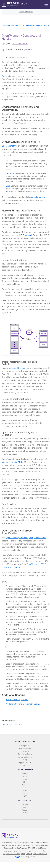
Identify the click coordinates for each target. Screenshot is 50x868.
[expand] (28, 50)
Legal (16, 851)
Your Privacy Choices (25, 857)
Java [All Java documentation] (25, 779)
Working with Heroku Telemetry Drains (23, 704)
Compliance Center (25, 754)
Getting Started (25, 746)
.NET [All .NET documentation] (25, 796)
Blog (25, 760)
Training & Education (25, 757)
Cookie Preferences (40, 854)
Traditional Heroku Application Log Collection (19, 363)
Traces (9, 161)
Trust (23, 854)
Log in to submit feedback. (12, 724)
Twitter (23, 824)
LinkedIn (30, 824)
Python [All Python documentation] (25, 785)
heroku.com (8, 851)
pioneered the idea (17, 368)
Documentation (25, 749)
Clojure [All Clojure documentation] (25, 793)
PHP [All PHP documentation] (25, 782)
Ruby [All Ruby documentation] (25, 776)
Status (25, 765)
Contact (29, 854)
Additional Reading (13, 695)
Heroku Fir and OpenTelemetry (21, 211)
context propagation (39, 197)
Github (26, 824)
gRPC (5, 582)
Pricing (25, 813)
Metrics (9, 173)
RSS (20, 824)
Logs (8, 186)
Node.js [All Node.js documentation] (25, 774)
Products (25, 810)
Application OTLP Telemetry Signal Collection (19, 434)
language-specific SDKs (12, 462)
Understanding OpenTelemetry (21, 142)
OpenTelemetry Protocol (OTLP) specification (26, 538)
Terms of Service (25, 851)
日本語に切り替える (20, 44)
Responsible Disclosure (11, 854)
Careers (25, 804)
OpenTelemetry (9, 146)
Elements (25, 807)
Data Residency (10, 504)
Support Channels (25, 763)
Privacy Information (39, 851)
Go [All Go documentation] (25, 788)
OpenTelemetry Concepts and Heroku (35, 25)
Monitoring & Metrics (10, 25)
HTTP (5, 647)
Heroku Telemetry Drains (14, 260)
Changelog (25, 751)
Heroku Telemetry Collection (16, 399)
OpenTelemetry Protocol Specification (17, 532)
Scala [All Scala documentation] (25, 791)
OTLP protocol (25, 235)
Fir (3, 76)
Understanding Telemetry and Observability (20, 108)
